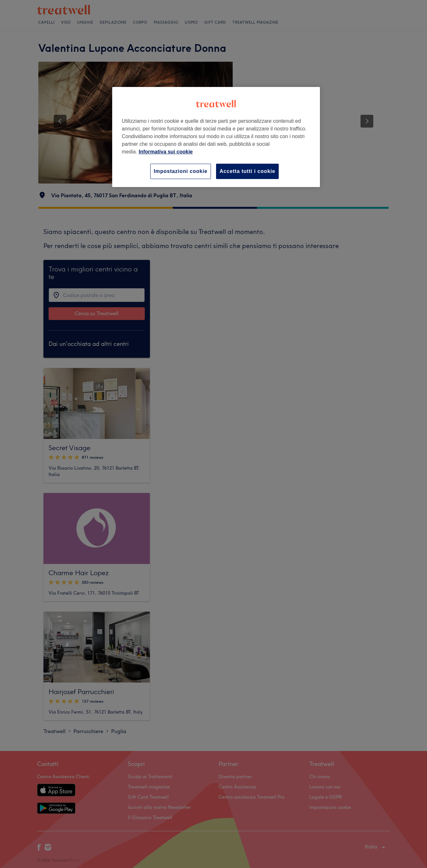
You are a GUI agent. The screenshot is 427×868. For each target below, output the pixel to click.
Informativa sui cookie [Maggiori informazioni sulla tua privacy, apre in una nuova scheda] (166, 152)
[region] (216, 137)
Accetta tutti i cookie (247, 171)
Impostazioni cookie (181, 171)
